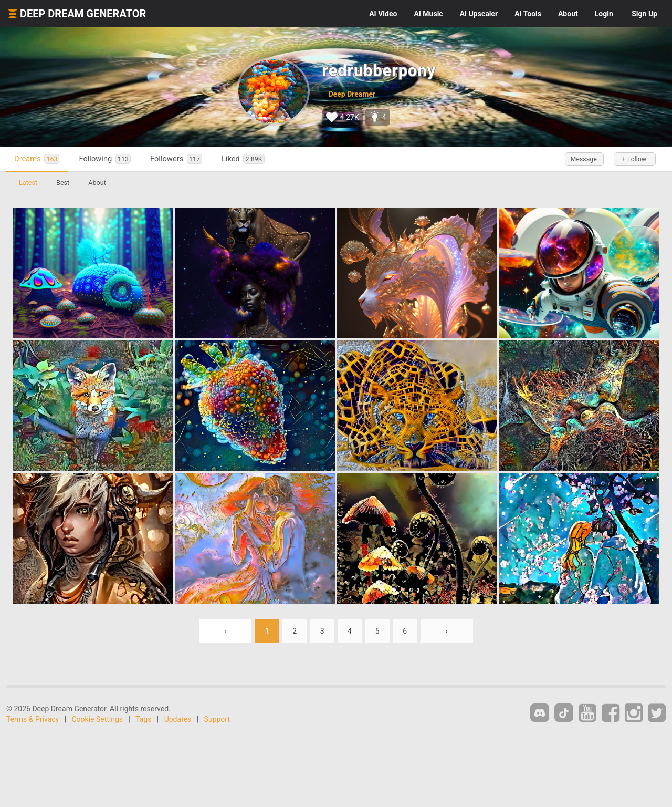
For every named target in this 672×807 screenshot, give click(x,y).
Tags (143, 719)
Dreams (37, 159)
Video (383, 14)
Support (217, 719)
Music (428, 14)
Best (63, 183)
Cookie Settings (98, 719)
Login (604, 14)
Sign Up (644, 14)
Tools (528, 14)
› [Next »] (447, 631)
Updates (178, 719)
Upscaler (479, 14)
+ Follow (634, 159)
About (568, 14)
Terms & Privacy (33, 719)
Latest (28, 183)
